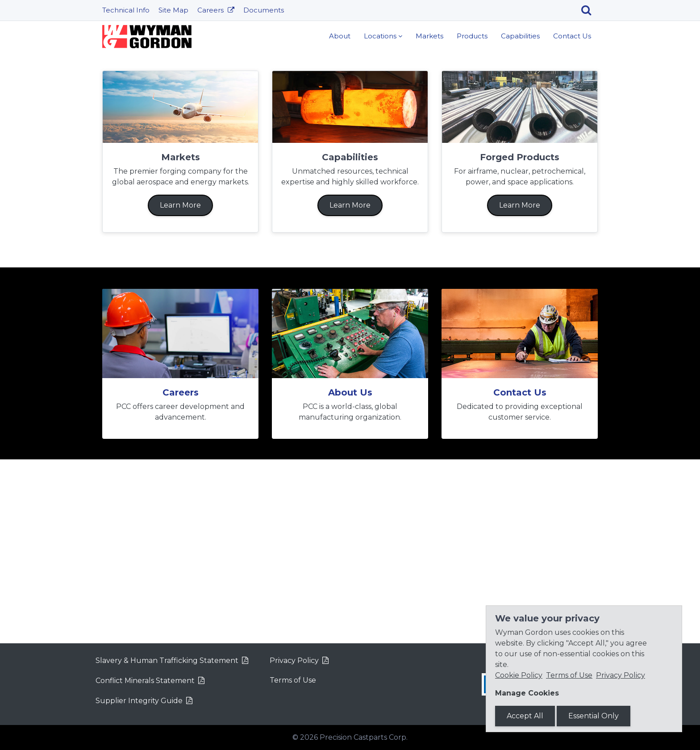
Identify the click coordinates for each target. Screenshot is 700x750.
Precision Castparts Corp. (364, 737)
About (340, 36)
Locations (380, 36)
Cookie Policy (519, 675)
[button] (52, 141)
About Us (350, 576)
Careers (211, 10)
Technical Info (126, 10)
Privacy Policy (294, 660)
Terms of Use (293, 680)
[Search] (590, 10)
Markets (429, 36)
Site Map (173, 10)
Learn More (350, 170)
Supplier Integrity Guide (139, 701)
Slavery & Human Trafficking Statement (167, 660)
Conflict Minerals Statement (145, 681)
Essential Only (594, 716)
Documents (264, 10)
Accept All (525, 716)
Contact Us (572, 36)
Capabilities (520, 36)
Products (472, 36)
